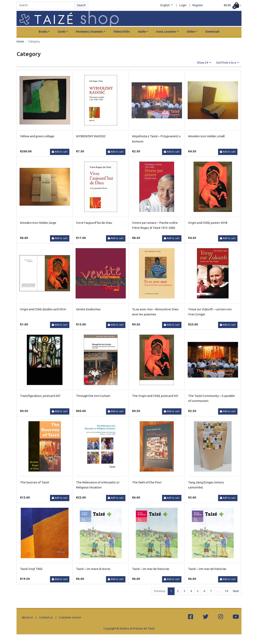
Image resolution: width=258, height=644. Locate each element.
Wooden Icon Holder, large (38, 223)
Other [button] (191, 32)
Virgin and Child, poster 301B (208, 223)
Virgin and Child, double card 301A (43, 309)
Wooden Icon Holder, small (206, 136)
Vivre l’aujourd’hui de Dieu (94, 223)
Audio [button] (142, 32)
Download (212, 32)
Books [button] (43, 32)
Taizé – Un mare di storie (93, 569)
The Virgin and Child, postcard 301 (155, 396)
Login (183, 5)
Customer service (70, 617)
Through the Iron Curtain (93, 396)
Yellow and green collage (37, 136)
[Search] (46, 5)
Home (20, 41)
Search (81, 5)
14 (226, 591)
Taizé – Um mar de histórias (207, 569)
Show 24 (203, 63)
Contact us (46, 617)
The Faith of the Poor (147, 482)
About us (27, 617)
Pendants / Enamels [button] (89, 32)
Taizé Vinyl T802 (31, 569)
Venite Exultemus (88, 309)
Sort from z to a (226, 63)
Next (236, 591)
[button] (233, 6)
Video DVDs (122, 32)
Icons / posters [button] (166, 32)
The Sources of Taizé (34, 482)
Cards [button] (62, 32)
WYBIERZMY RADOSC (91, 136)
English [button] (165, 5)
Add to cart (60, 152)
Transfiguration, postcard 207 (40, 396)
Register (198, 5)
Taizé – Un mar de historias (151, 569)
